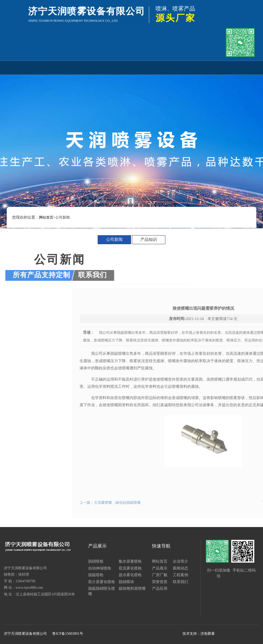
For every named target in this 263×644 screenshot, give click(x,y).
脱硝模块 (126, 582)
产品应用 (227, 67)
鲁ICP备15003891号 (68, 634)
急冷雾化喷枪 (130, 575)
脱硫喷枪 (96, 575)
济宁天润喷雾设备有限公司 (25, 634)
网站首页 (36, 67)
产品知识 (149, 239)
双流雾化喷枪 (130, 568)
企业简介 (60, 67)
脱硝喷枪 (96, 561)
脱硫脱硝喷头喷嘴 (102, 591)
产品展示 (84, 67)
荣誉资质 (179, 67)
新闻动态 (108, 67)
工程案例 (156, 67)
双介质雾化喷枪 (102, 582)
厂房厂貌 (131, 67)
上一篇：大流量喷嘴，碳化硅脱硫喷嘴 (158, 503)
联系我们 (204, 67)
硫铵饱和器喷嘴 (132, 588)
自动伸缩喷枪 (100, 568)
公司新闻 (114, 239)
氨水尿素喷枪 (130, 561)
